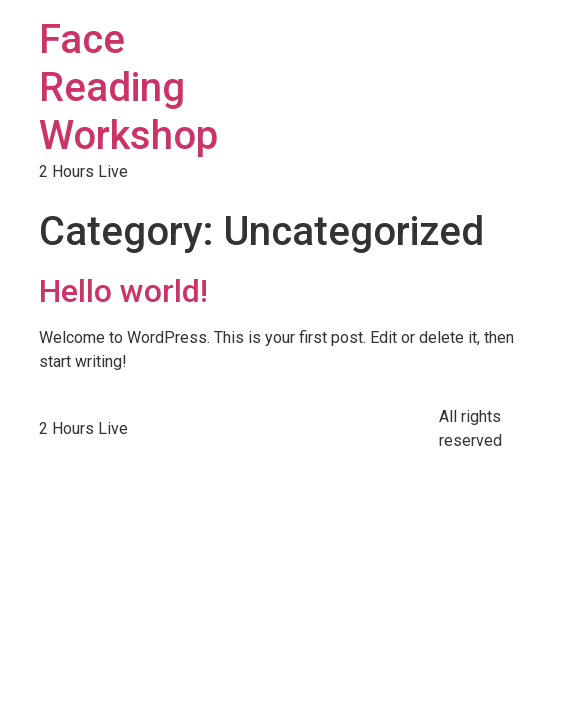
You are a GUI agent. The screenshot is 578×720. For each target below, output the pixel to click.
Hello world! (123, 291)
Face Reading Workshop (128, 87)
